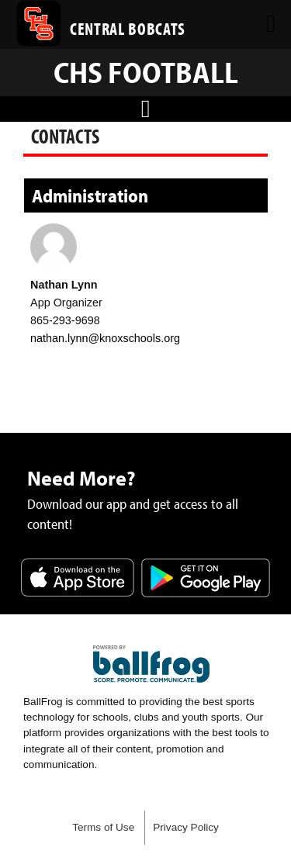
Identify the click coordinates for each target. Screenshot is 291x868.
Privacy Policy (186, 827)
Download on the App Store (78, 579)
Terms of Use (103, 827)
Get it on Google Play (206, 579)
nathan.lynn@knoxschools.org (105, 338)
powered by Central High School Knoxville (151, 664)
